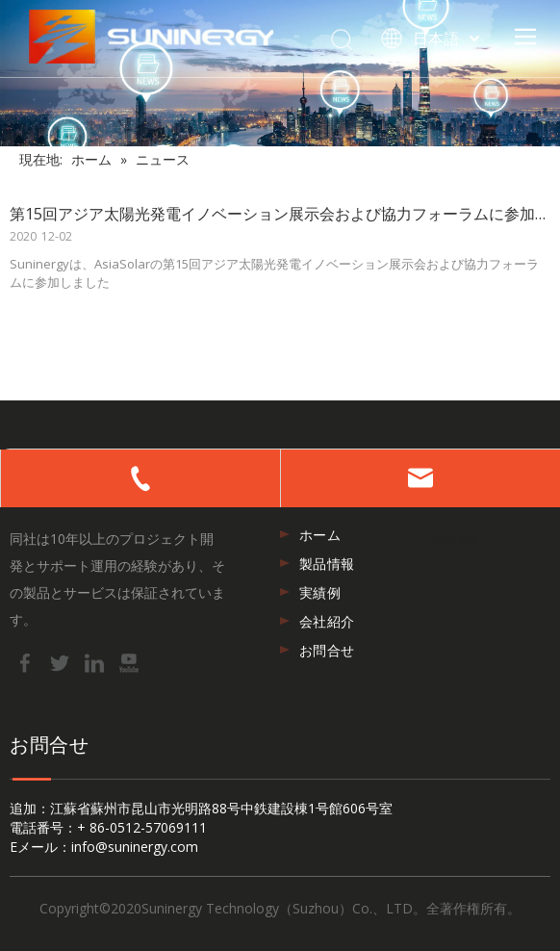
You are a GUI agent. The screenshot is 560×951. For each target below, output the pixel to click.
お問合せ (327, 650)
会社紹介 (327, 621)
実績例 (320, 592)
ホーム (320, 535)
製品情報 (327, 564)
